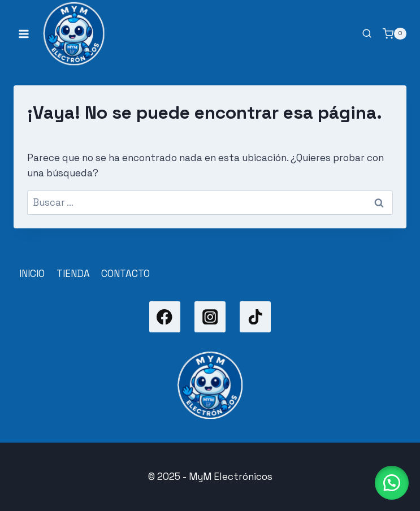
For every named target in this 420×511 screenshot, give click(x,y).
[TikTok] (255, 317)
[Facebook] (165, 317)
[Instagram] (210, 317)
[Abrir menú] (24, 34)
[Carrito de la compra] (395, 34)
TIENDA (73, 274)
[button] (392, 483)
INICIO (32, 274)
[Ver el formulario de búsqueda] (367, 34)
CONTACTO (125, 274)
